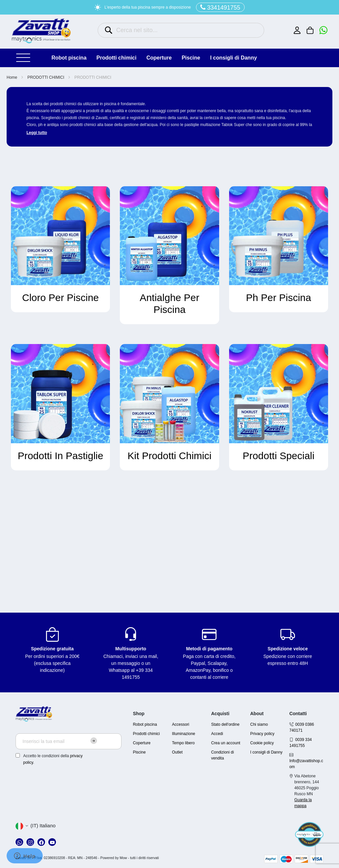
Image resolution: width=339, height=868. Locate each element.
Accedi (217, 734)
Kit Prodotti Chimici (169, 456)
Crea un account (226, 743)
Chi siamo (259, 724)
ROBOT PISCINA (69, 58)
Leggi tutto (37, 133)
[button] (36, 826)
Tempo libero (184, 743)
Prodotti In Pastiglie (60, 456)
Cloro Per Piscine (61, 298)
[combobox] (181, 30)
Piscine (139, 752)
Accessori (181, 724)
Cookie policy (262, 743)
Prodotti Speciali (279, 456)
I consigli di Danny (234, 58)
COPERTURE (159, 58)
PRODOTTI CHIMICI (116, 58)
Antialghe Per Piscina (169, 304)
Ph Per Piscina (279, 298)
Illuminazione (184, 734)
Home (12, 77)
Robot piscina (145, 724)
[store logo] (41, 31)
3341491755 (220, 7)
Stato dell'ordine (225, 724)
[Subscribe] (94, 741)
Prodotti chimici (146, 734)
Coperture (142, 743)
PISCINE (191, 58)
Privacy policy (262, 734)
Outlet (177, 752)
